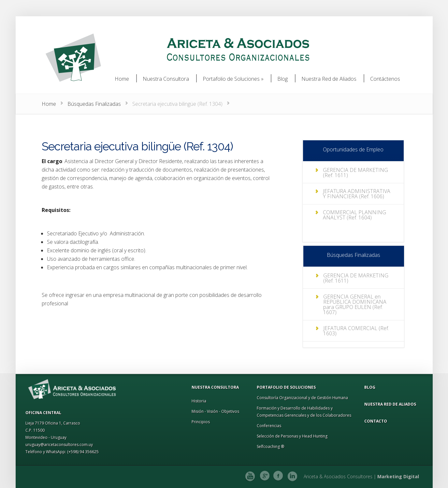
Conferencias (269, 426)
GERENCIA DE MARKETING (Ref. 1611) (355, 173)
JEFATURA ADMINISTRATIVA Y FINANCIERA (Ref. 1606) (357, 194)
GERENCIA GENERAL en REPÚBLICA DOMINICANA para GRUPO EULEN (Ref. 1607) (355, 304)
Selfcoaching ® (270, 446)
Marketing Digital (398, 476)
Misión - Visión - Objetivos (215, 411)
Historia (199, 401)
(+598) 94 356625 (83, 452)
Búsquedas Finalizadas (94, 104)
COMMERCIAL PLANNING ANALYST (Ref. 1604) (354, 215)
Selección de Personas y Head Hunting (292, 436)
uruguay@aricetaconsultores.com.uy (59, 445)
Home (49, 104)
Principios (201, 422)
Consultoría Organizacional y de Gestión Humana (302, 398)
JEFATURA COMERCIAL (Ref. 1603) (356, 331)
